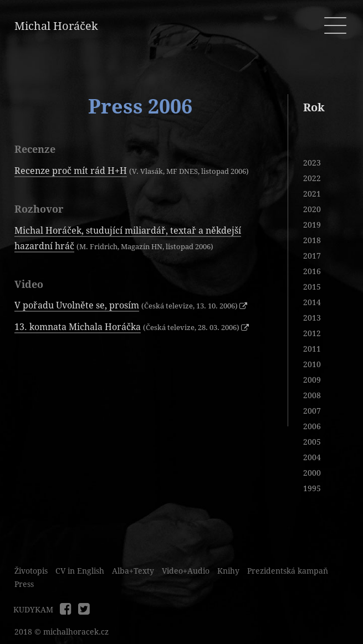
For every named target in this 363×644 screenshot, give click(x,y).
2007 (312, 411)
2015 (312, 287)
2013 (312, 318)
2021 (312, 194)
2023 (312, 163)
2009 (312, 380)
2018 (312, 240)
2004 (312, 457)
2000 (312, 473)
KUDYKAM (33, 610)
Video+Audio (186, 571)
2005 (312, 442)
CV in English (80, 571)
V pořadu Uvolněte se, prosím (77, 305)
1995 (312, 488)
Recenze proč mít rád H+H (71, 171)
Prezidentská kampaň (288, 571)
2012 (312, 333)
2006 (312, 426)
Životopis (31, 571)
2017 (312, 256)
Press (24, 584)
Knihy (228, 571)
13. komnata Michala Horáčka (78, 327)
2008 (312, 395)
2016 (312, 271)
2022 (312, 178)
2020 (312, 209)
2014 (312, 302)
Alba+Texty (133, 571)
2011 (312, 349)
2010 (312, 364)
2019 (312, 225)
